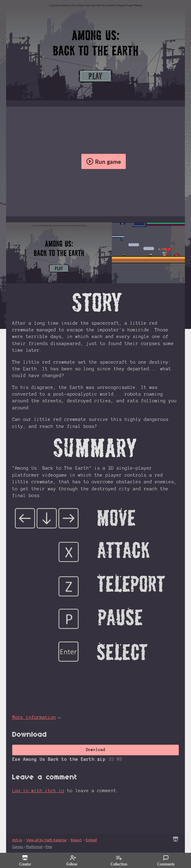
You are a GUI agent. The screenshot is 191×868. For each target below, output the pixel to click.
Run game (104, 161)
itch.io (17, 840)
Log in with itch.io (38, 791)
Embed (91, 840)
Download (96, 750)
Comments (166, 861)
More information (37, 717)
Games (18, 847)
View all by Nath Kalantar (46, 840)
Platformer (34, 847)
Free (49, 847)
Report (76, 840)
